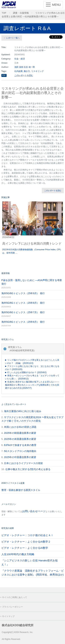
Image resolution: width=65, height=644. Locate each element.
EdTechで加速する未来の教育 (20, 445)
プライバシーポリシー (12, 607)
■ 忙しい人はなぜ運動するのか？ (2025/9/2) (26, 372)
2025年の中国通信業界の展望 (20, 457)
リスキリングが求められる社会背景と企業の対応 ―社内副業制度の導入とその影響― (33, 15)
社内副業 (19, 71)
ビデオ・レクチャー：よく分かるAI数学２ (26, 542)
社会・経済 (20, 59)
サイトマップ (8, 616)
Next (63, 231)
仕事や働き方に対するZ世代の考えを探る (28, 469)
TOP (4, 13)
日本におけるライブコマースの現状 (23, 463)
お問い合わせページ (34, 511)
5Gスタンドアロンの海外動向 (20, 451)
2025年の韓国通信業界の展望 (20, 433)
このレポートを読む (24, 75)
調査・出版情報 (21, 13)
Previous (2, 231)
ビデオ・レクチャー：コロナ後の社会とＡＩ (27, 535)
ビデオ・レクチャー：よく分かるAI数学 (25, 548)
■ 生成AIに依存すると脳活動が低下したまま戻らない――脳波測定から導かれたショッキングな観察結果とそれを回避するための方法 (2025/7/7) (32, 385)
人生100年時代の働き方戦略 (18, 554)
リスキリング (37, 71)
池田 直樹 (19, 67)
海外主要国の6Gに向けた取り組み (23, 411)
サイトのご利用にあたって (15, 597)
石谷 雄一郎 (29, 67)
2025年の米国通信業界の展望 (20, 439)
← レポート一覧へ (12, 38)
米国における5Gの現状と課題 (20, 427)
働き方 (27, 71)
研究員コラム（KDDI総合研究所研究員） (22, 349)
